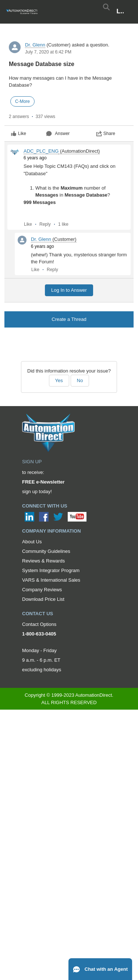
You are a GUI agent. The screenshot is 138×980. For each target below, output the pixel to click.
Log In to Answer (69, 290)
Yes (59, 380)
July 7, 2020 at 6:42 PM (48, 52)
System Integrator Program (51, 570)
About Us (32, 542)
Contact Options (39, 624)
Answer (58, 134)
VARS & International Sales (51, 580)
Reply (45, 224)
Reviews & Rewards (43, 561)
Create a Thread (69, 319)
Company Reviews (42, 590)
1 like (63, 224)
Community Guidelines (46, 551)
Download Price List (43, 599)
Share (106, 134)
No (80, 380)
